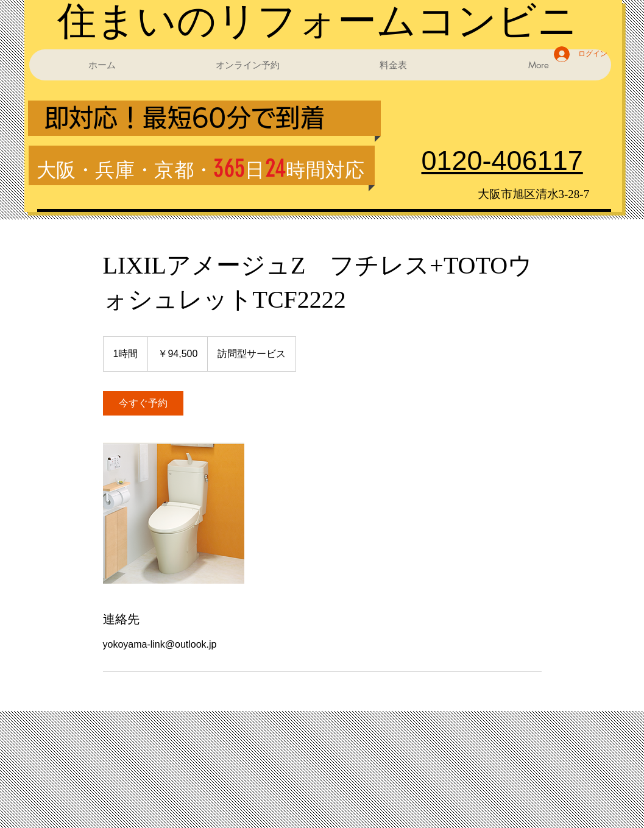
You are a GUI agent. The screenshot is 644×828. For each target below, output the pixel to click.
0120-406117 (502, 161)
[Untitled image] (174, 513)
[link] (143, 403)
